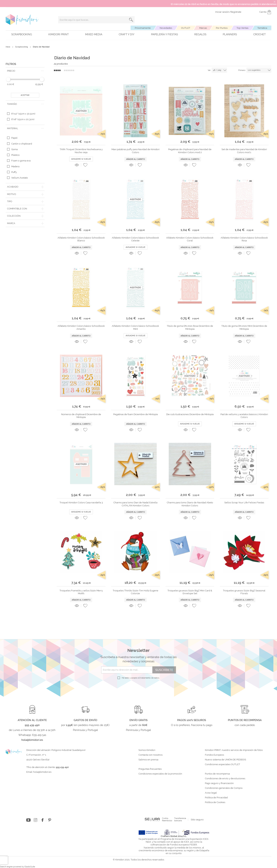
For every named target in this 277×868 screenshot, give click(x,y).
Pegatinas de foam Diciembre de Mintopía (135, 414)
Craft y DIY (127, 34)
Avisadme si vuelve (81, 159)
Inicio (8, 47)
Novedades (166, 28)
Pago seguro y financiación (219, 783)
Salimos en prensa (148, 760)
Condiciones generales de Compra (224, 788)
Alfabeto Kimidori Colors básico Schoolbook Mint (135, 327)
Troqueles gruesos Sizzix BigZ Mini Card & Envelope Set (190, 592)
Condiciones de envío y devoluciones (225, 779)
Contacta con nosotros (151, 755)
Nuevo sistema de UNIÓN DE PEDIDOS (226, 760)
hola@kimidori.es (42, 772)
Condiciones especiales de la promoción (161, 774)
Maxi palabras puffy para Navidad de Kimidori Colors (135, 151)
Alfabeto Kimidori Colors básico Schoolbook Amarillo (81, 327)
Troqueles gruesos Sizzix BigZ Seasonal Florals (244, 592)
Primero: (242, 70)
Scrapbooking (22, 34)
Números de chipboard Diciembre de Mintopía (81, 416)
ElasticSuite (30, 867)
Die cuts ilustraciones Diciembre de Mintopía (190, 414)
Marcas (203, 28)
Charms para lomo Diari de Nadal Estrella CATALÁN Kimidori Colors (135, 504)
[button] (85, 165)
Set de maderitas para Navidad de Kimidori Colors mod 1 (244, 151)
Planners (230, 34)
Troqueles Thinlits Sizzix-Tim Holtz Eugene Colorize (135, 592)
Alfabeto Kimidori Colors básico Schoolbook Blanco (81, 239)
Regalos (200, 34)
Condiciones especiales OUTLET (223, 764)
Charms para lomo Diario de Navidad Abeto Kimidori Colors (190, 504)
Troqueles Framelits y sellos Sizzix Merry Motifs (81, 592)
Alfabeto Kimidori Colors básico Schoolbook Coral (190, 239)
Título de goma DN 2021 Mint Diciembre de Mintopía (244, 327)
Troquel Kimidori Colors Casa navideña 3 (81, 503)
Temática (262, 28)
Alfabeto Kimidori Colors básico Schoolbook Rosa (244, 239)
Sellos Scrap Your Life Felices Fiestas (244, 503)
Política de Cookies (215, 802)
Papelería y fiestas (164, 34)
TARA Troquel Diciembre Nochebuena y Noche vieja (81, 151)
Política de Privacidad (216, 798)
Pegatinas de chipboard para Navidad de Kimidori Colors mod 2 (190, 151)
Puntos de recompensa (217, 774)
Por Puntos (222, 28)
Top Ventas (242, 28)
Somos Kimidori (147, 750)
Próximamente (143, 28)
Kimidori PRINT (59, 34)
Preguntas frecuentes (150, 769)
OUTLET (186, 28)
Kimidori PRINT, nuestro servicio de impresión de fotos (234, 750)
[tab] (25, 71)
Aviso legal (211, 793)
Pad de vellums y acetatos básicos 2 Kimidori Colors (244, 416)
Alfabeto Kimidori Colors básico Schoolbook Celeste (135, 239)
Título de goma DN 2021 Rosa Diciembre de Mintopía (190, 327)
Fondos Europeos (214, 755)
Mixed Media (94, 34)
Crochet (260, 34)
